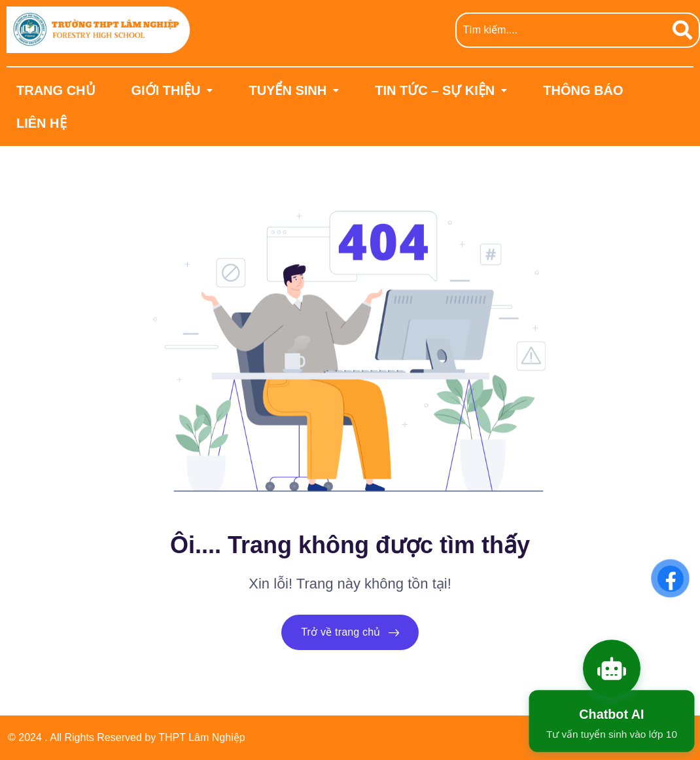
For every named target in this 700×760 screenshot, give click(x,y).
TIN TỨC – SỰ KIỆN (441, 90)
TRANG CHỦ (56, 90)
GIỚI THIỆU (172, 90)
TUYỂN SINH (294, 90)
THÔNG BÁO (583, 90)
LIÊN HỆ (42, 123)
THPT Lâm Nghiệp (201, 737)
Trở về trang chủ (350, 632)
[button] (172, 90)
